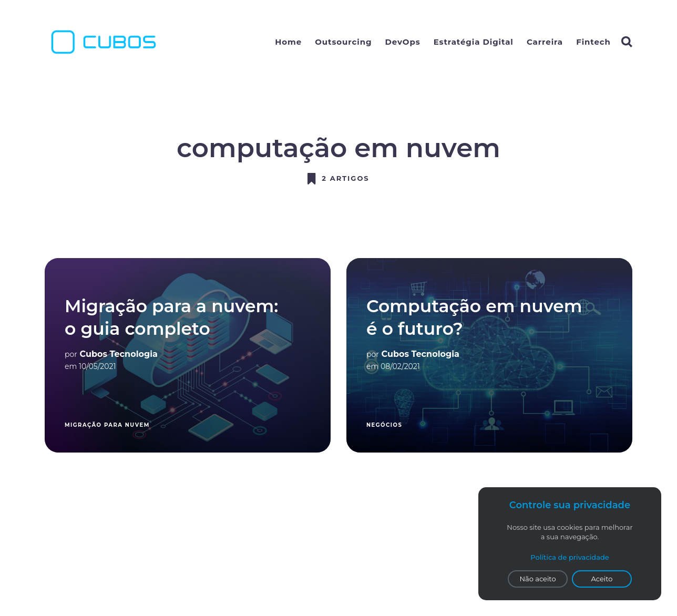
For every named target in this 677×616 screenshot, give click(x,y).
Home (288, 42)
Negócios (384, 425)
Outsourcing (343, 42)
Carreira (545, 42)
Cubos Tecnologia (119, 354)
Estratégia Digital (474, 42)
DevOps (403, 42)
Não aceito (537, 579)
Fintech (593, 42)
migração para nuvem (107, 425)
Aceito (602, 579)
